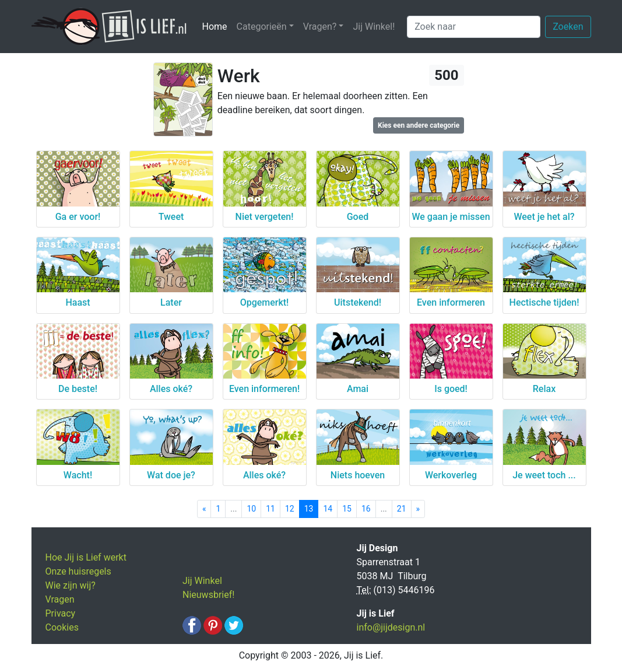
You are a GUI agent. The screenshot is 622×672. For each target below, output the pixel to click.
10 (251, 509)
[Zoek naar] (474, 27)
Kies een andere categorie (419, 125)
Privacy (61, 613)
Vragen (60, 599)
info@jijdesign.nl (391, 627)
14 (328, 509)
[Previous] (204, 509)
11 (270, 509)
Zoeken (568, 27)
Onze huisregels (78, 571)
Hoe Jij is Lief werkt (86, 557)
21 (402, 509)
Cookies (62, 627)
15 (347, 509)
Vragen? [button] (320, 27)
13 (309, 509)
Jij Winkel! (374, 27)
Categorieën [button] (262, 27)
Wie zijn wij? (71, 585)
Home (217, 26)
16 (366, 509)
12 (290, 509)
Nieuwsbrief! (208, 595)
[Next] (418, 509)
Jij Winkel (202, 581)
